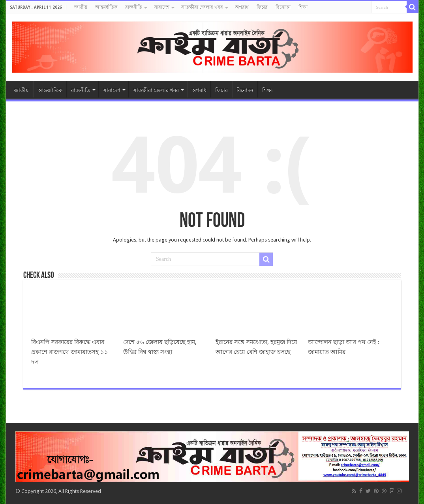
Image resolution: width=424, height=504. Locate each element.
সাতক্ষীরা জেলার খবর (202, 7)
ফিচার (262, 7)
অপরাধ (242, 7)
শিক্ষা (303, 7)
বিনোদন (283, 7)
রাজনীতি (134, 7)
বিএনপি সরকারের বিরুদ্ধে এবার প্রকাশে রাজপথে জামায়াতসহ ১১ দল (70, 352)
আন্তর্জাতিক (106, 7)
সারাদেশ (162, 7)
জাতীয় (81, 7)
